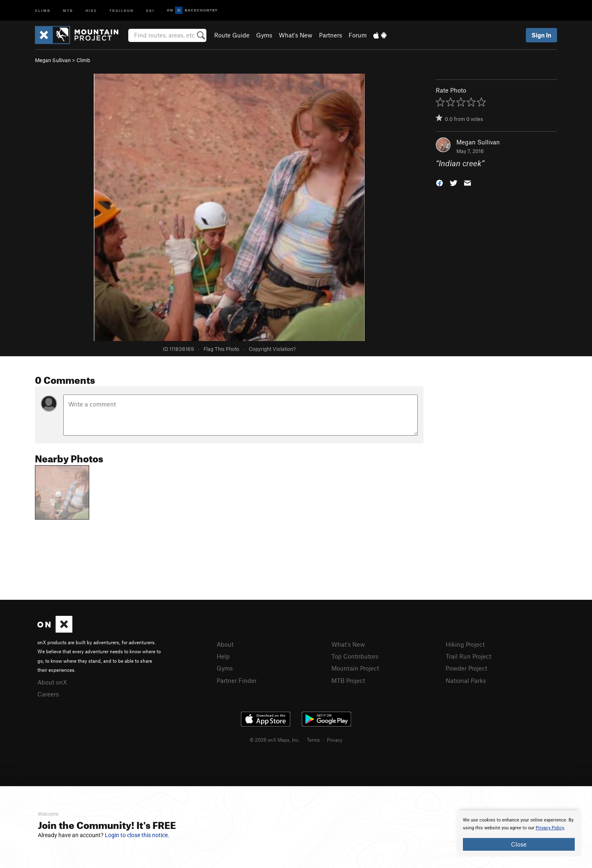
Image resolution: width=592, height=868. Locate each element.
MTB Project (348, 680)
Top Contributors (355, 656)
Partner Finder (237, 680)
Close (519, 844)
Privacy (335, 740)
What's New (296, 35)
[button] (439, 182)
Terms (313, 740)
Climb (43, 10)
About (225, 644)
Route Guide (232, 35)
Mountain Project (355, 668)
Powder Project (466, 668)
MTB (68, 10)
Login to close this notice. (137, 835)
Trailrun (121, 10)
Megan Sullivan (53, 60)
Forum (358, 35)
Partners (331, 35)
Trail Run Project (468, 656)
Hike (91, 10)
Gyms (264, 35)
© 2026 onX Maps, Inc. (275, 740)
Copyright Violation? (272, 349)
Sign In (541, 35)
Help (223, 656)
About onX (52, 682)
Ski (150, 10)
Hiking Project (465, 644)
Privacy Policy (550, 828)
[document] (519, 833)
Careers (48, 694)
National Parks (466, 680)
